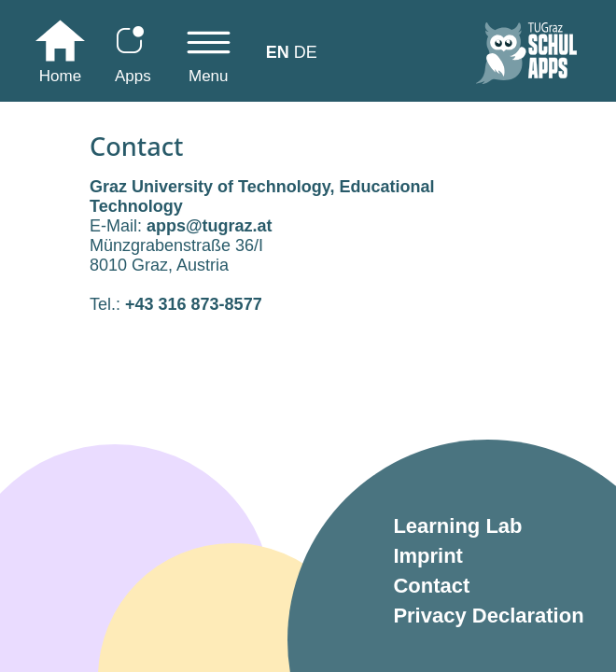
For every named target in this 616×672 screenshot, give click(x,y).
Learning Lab (457, 526)
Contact (431, 586)
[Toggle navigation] (209, 56)
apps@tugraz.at (210, 226)
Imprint (428, 556)
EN (278, 52)
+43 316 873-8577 (194, 304)
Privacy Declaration (488, 616)
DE (306, 52)
